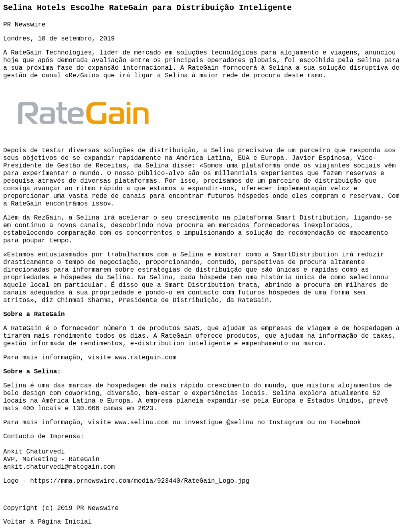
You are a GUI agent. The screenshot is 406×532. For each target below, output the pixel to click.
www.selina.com (141, 423)
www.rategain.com (145, 358)
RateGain (26, 53)
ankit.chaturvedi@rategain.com (59, 467)
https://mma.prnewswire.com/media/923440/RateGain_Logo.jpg (140, 481)
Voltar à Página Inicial (47, 522)
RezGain (82, 76)
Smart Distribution (311, 218)
